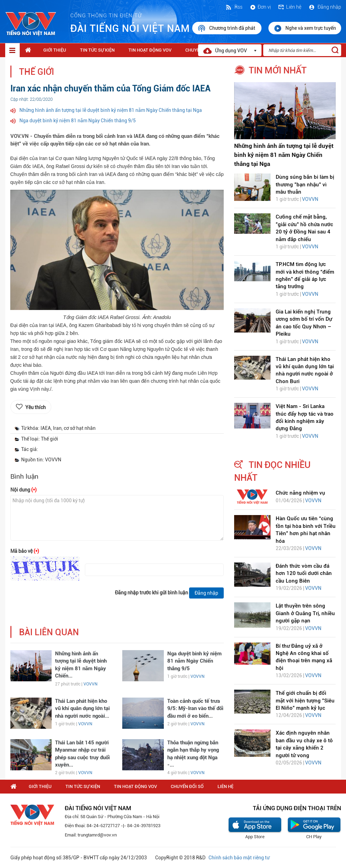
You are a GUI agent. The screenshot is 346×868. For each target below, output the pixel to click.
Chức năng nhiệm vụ (300, 493)
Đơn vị (260, 7)
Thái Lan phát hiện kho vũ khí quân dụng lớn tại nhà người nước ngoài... (82, 708)
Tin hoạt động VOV (150, 50)
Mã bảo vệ (25, 551)
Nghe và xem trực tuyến (305, 28)
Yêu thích (36, 407)
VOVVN (90, 684)
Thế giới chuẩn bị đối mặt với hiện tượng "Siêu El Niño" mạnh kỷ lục (305, 701)
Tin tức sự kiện (97, 50)
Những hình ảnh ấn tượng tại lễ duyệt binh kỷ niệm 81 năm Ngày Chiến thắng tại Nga (111, 110)
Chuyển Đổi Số (187, 786)
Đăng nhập (325, 7)
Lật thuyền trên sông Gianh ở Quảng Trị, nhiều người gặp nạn (305, 613)
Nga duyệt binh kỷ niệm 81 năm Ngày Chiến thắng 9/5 (78, 121)
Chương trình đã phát (227, 28)
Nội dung (24, 490)
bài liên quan (49, 632)
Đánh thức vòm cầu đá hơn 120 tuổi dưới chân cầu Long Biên (304, 573)
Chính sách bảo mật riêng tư (239, 858)
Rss (234, 7)
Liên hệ (290, 7)
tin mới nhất (278, 70)
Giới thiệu (55, 50)
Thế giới (37, 72)
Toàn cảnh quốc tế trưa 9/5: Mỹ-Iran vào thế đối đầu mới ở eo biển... (195, 708)
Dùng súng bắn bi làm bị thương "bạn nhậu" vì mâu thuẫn (305, 184)
